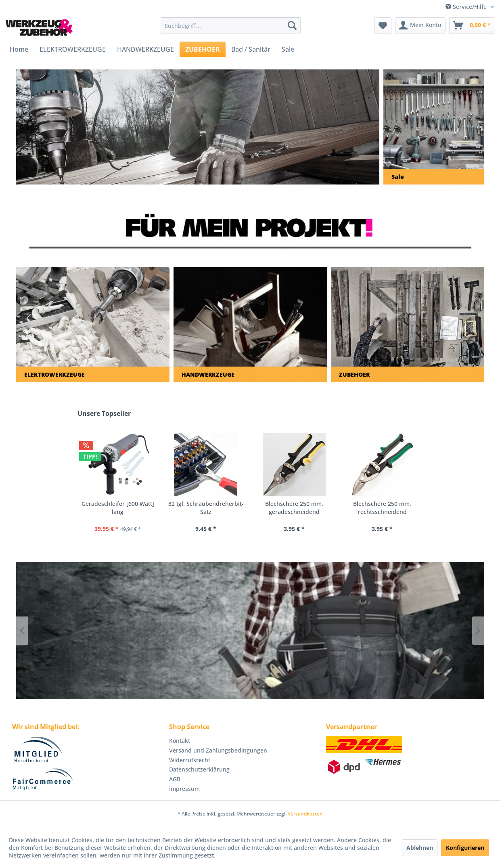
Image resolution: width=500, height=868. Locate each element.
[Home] (19, 49)
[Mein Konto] (420, 25)
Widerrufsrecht (190, 760)
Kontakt (180, 741)
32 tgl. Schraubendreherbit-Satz (206, 508)
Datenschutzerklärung (199, 769)
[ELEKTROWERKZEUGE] (73, 49)
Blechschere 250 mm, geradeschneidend (294, 508)
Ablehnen (420, 848)
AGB (175, 779)
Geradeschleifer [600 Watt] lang (118, 508)
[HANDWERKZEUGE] (145, 49)
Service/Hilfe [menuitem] (467, 7)
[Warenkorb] (472, 25)
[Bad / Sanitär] (251, 49)
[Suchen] (292, 25)
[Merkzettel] (383, 25)
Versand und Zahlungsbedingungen (218, 750)
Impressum (184, 789)
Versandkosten (305, 814)
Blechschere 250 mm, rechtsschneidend (382, 508)
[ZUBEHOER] (203, 49)
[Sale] (288, 49)
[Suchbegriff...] (231, 25)
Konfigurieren (465, 848)
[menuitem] (231, 25)
